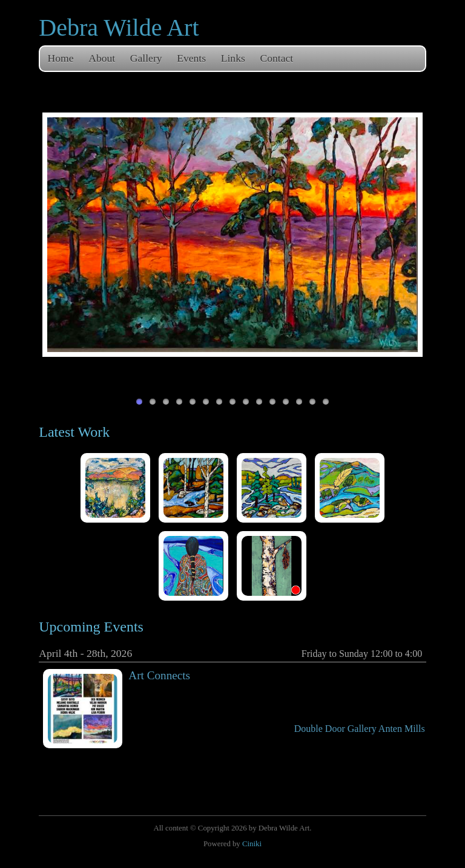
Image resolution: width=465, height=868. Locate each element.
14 (312, 402)
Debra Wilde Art (119, 28)
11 (272, 402)
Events (191, 58)
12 (286, 402)
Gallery (146, 58)
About (102, 58)
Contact (276, 58)
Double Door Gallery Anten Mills (360, 729)
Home (61, 58)
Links (233, 58)
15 (326, 402)
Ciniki (252, 844)
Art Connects (159, 675)
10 (259, 402)
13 (299, 402)
